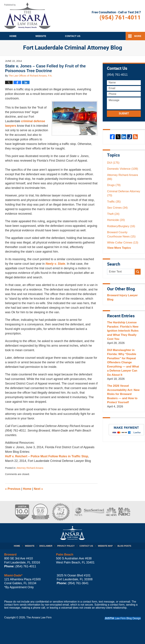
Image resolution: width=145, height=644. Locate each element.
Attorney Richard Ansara (30, 468)
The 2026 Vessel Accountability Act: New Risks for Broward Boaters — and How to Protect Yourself (123, 394)
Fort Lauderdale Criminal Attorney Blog (27, 16)
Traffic (114, 202)
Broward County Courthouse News (121, 234)
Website (41, 36)
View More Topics (119, 248)
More (138, 36)
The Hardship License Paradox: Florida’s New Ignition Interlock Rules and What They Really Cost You (123, 331)
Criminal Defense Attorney (124, 193)
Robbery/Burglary (121, 226)
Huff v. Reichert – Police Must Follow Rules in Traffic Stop (47, 456)
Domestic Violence (122, 169)
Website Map (105, 546)
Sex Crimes (117, 208)
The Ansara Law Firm (39, 617)
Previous (13, 489)
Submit (124, 113)
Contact (73, 36)
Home (13, 36)
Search (138, 272)
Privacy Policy (66, 546)
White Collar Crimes (123, 243)
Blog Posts (124, 546)
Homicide (116, 220)
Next (38, 489)
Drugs (114, 185)
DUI (113, 163)
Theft (113, 214)
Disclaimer (46, 546)
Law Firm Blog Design (123, 618)
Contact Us (86, 546)
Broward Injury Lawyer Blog (122, 297)
